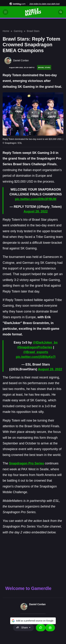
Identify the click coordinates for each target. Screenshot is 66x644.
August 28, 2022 (36, 211)
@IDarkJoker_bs (45, 342)
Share (22, 628)
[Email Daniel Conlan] (50, 628)
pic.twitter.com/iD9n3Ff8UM (36, 199)
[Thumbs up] (41, 628)
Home (6, 31)
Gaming (18, 31)
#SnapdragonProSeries (35, 347)
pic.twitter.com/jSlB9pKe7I (36, 357)
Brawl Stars (33, 31)
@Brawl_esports (36, 352)
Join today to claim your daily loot (45, 4)
